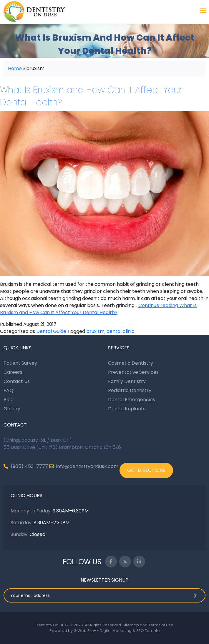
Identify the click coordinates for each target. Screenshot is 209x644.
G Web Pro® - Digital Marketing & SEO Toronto (117, 631)
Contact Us (17, 381)
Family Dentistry (127, 381)
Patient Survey (20, 363)
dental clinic (121, 331)
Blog (9, 400)
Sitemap (131, 625)
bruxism (95, 331)
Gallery (12, 409)
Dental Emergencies (132, 400)
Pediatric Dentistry (130, 390)
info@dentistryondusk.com (84, 466)
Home (15, 68)
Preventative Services (133, 372)
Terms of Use (161, 625)
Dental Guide (51, 331)
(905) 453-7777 (26, 466)
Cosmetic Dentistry (131, 363)
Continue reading (98, 309)
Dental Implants (127, 409)
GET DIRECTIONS (146, 470)
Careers (13, 372)
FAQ (8, 390)
